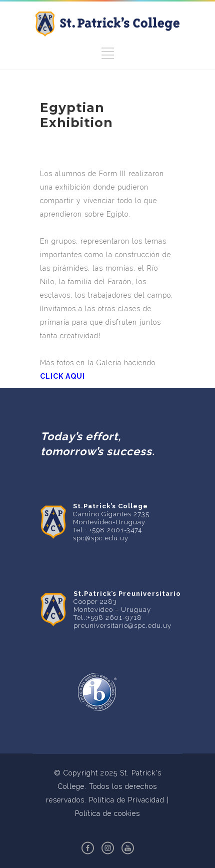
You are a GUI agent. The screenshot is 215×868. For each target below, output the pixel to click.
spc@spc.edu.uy (101, 538)
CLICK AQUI (62, 376)
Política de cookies (107, 813)
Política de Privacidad (127, 800)
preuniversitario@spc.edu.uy (122, 626)
